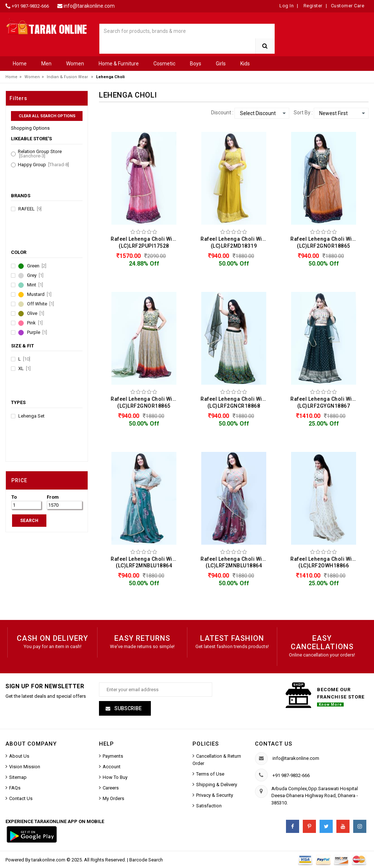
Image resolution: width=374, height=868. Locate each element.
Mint (35, 285)
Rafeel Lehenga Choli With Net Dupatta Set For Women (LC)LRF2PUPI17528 (146, 242)
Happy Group (43, 165)
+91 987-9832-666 (30, 6)
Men (46, 64)
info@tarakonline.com (89, 6)
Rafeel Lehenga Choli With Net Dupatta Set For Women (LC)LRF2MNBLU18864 (146, 562)
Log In (287, 6)
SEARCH (29, 521)
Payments (113, 756)
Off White (41, 304)
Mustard (39, 294)
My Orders (113, 798)
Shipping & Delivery (217, 785)
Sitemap (18, 777)
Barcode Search (146, 860)
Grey (35, 275)
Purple (37, 332)
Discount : (222, 113)
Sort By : (303, 113)
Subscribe (127, 708)
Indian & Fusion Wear (67, 77)
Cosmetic (164, 64)
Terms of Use (210, 774)
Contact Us (21, 798)
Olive (36, 313)
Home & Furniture (119, 64)
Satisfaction (209, 806)
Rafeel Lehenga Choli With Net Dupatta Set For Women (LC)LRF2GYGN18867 (325, 402)
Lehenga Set (31, 416)
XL (24, 369)
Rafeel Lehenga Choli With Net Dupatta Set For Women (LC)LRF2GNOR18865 (325, 242)
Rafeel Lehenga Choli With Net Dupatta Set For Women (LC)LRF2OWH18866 (325, 562)
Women (75, 64)
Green (37, 266)
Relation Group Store (40, 154)
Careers (111, 788)
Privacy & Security (215, 795)
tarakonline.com (49, 860)
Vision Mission (25, 767)
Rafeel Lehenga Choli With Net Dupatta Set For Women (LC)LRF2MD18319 (236, 242)
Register (312, 6)
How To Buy (115, 777)
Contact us (274, 744)
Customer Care (348, 6)
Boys (196, 64)
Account (112, 767)
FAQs (15, 788)
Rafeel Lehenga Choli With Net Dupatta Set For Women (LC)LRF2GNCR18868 (236, 402)
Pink (35, 323)
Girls (221, 64)
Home (20, 64)
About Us (19, 756)
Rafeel (30, 209)
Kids (245, 64)
